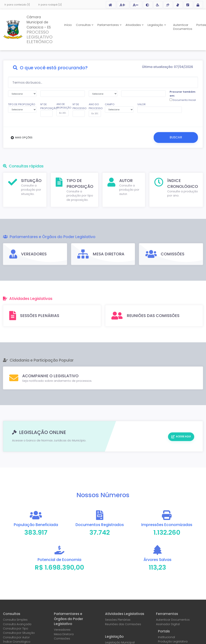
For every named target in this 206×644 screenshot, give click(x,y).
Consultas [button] (84, 25)
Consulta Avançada (17, 624)
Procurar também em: (183, 96)
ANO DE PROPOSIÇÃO (63, 106)
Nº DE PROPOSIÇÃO (46, 106)
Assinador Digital (168, 624)
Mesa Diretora (64, 634)
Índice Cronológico (17, 641)
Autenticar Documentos (183, 27)
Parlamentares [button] (109, 25)
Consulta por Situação (19, 633)
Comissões (62, 638)
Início (68, 25)
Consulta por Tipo (16, 628)
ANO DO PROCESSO (95, 106)
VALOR (141, 104)
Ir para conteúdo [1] (17, 5)
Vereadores (62, 630)
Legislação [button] (156, 25)
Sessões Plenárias (118, 620)
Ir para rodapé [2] (50, 5)
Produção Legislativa (173, 641)
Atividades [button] (134, 25)
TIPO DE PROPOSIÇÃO (22, 108)
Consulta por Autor (16, 637)
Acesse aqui (183, 436)
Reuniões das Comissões (123, 624)
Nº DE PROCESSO (79, 106)
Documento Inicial (184, 100)
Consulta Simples (15, 620)
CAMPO (119, 108)
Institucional (166, 637)
